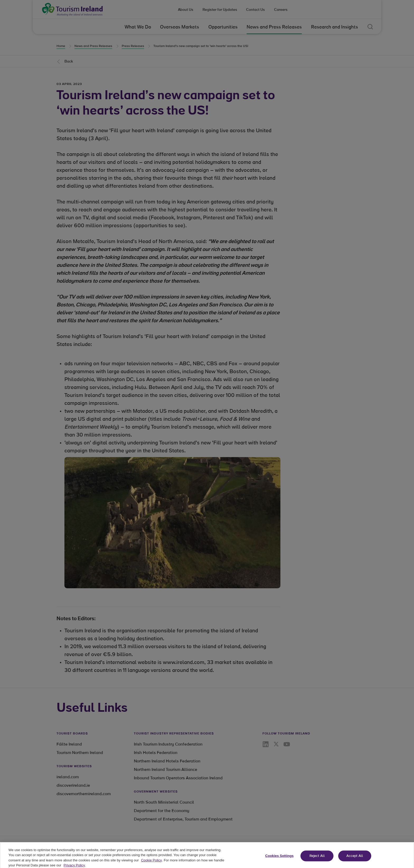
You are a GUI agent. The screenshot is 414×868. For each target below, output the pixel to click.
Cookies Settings (280, 858)
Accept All (355, 858)
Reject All (317, 858)
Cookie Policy (151, 862)
